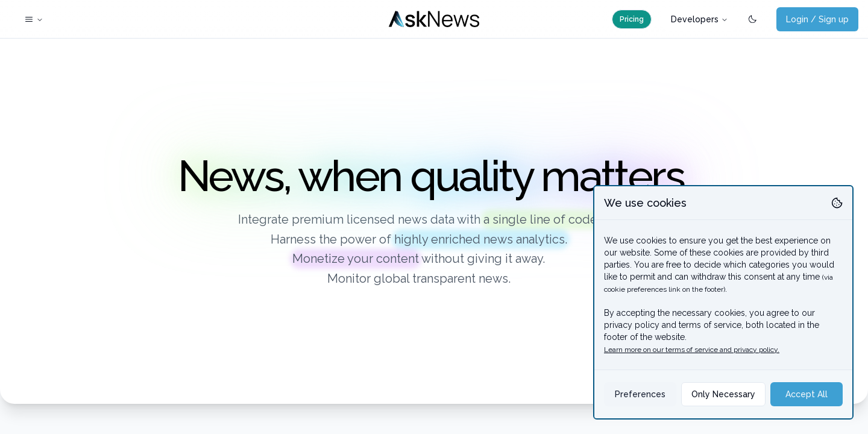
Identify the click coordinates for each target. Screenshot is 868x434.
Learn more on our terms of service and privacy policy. (692, 350)
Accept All (807, 394)
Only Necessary (723, 394)
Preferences (640, 394)
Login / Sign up (817, 19)
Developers (700, 19)
